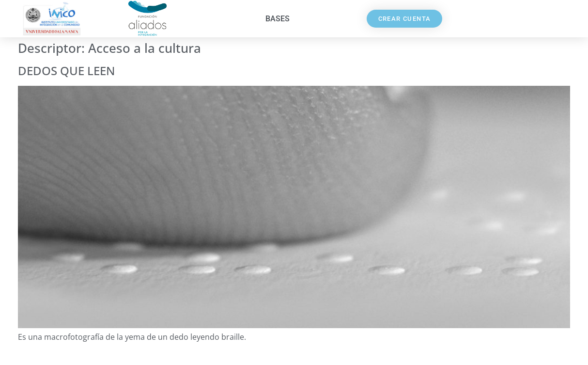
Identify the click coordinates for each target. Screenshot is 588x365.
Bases (278, 19)
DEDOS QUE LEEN (66, 71)
